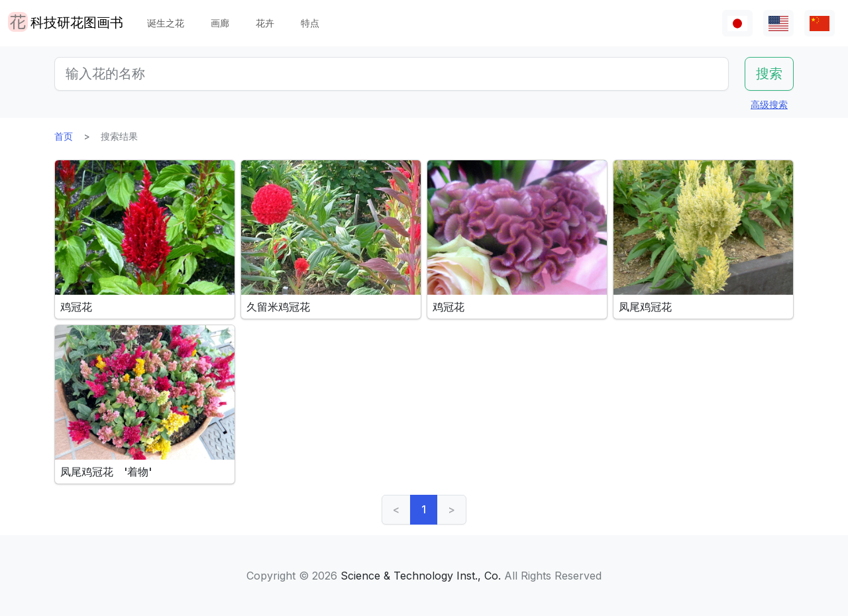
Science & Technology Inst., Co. (421, 576)
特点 (310, 23)
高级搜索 (769, 104)
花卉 (265, 23)
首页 (64, 136)
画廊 (220, 23)
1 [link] (424, 509)
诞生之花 (166, 23)
